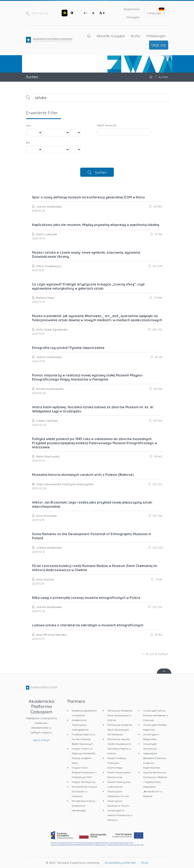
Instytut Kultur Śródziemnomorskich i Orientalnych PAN (84, 772)
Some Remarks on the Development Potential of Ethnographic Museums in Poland (92, 536)
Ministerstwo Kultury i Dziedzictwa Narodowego (84, 806)
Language (156, 11)
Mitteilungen (156, 36)
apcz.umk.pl (41, 740)
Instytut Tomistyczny (83, 782)
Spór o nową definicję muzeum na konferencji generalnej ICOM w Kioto (88, 197)
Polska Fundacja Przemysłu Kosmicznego (117, 763)
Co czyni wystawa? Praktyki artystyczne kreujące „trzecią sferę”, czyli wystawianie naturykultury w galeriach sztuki (88, 286)
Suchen (101, 172)
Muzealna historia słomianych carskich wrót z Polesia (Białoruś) (83, 475)
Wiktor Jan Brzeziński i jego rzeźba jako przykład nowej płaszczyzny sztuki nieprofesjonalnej (92, 504)
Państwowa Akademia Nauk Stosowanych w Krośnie (120, 715)
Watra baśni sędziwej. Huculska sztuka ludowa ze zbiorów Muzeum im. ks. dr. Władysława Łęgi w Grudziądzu (93, 409)
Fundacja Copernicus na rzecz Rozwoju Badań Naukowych (83, 739)
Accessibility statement (120, 863)
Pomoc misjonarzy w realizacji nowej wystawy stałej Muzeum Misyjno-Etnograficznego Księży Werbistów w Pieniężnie (88, 377)
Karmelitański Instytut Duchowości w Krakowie (84, 791)
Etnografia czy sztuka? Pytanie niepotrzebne (68, 348)
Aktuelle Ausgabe (111, 36)
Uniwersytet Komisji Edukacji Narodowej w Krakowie (155, 715)
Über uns (159, 45)
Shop (145, 863)
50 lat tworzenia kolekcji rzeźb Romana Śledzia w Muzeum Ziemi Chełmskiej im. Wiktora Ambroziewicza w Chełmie (95, 568)
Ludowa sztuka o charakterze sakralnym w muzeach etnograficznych (88, 625)
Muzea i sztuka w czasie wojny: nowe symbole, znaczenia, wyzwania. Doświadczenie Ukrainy (86, 254)
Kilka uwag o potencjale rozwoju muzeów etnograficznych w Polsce (86, 598)
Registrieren (132, 9)
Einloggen (133, 17)
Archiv (136, 36)
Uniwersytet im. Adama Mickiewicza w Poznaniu (120, 815)
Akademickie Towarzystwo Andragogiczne (80, 725)
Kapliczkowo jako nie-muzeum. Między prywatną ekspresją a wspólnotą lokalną (96, 225)
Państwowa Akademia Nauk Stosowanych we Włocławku (120, 730)
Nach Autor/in (107, 125)
